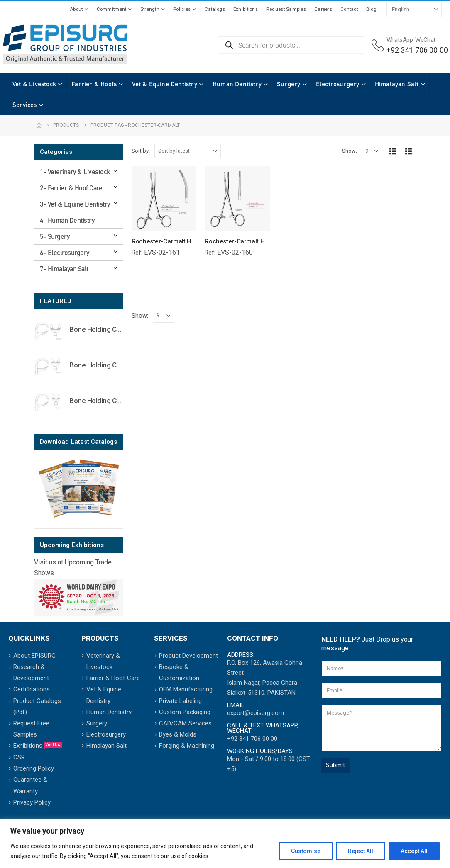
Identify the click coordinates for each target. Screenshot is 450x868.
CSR (19, 757)
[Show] (372, 151)
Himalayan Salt (34, 105)
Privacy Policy (32, 802)
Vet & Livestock (34, 84)
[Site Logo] (65, 45)
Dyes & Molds (178, 734)
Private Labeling (180, 701)
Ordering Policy (34, 768)
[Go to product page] (49, 331)
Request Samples (286, 9)
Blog (371, 9)
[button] (393, 151)
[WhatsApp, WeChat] (410, 45)
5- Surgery (55, 236)
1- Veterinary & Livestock (75, 171)
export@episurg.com (256, 713)
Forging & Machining (187, 746)
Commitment (112, 9)
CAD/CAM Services (185, 723)
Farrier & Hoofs (94, 84)
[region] (225, 843)
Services (84, 105)
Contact (349, 9)
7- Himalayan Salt (64, 269)
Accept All (414, 851)
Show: (350, 151)
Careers (323, 9)
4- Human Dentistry (67, 220)
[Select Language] (414, 9)
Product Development (188, 656)
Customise (306, 851)
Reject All (361, 851)
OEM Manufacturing (186, 689)
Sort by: (141, 151)
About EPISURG (34, 656)
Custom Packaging (185, 712)
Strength (150, 9)
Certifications (32, 689)
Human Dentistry (237, 84)
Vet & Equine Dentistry (164, 84)
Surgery (289, 84)
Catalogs (215, 9)
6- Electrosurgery (65, 252)
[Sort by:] (188, 151)
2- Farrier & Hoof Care (71, 188)
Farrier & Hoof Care (113, 678)
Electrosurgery (338, 84)
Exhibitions (246, 9)
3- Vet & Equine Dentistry (75, 204)
